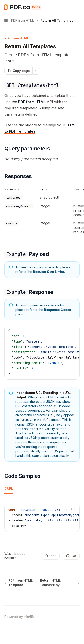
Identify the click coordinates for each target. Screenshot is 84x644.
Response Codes (58, 310)
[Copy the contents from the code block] (73, 330)
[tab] (9, 488)
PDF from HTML (32, 102)
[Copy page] (18, 71)
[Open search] (70, 7)
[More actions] (78, 7)
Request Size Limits (49, 272)
